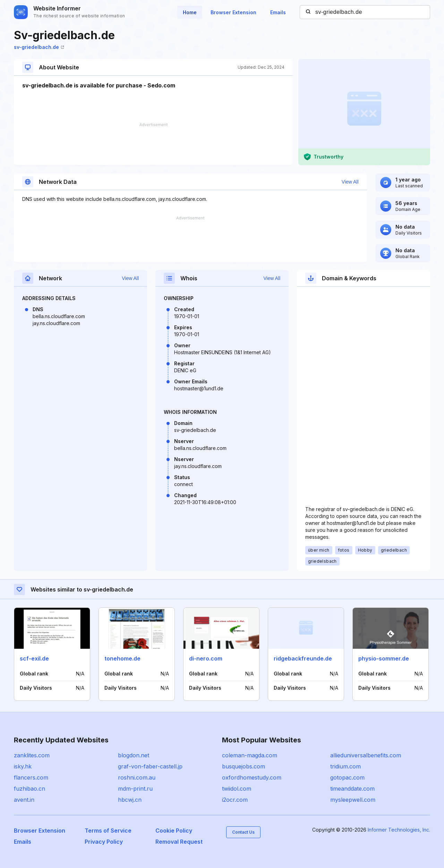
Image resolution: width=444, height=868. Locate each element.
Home (190, 12)
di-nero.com (206, 658)
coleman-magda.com (250, 755)
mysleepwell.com (353, 800)
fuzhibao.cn (29, 789)
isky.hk (23, 766)
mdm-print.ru (135, 789)
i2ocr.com (235, 800)
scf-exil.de (34, 658)
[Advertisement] (153, 144)
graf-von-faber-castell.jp (150, 766)
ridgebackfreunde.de (303, 658)
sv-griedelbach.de (39, 47)
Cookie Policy (174, 831)
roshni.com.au (137, 777)
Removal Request (179, 842)
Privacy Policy (104, 842)
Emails (278, 12)
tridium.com (345, 766)
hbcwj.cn (130, 800)
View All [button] (350, 182)
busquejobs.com (244, 766)
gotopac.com (347, 777)
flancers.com (31, 777)
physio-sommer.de (384, 658)
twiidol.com (237, 789)
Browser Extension (233, 12)
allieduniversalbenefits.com (366, 755)
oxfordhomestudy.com (252, 777)
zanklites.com (32, 755)
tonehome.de (122, 658)
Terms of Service (108, 831)
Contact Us (243, 832)
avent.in (24, 800)
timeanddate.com (352, 789)
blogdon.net (134, 755)
